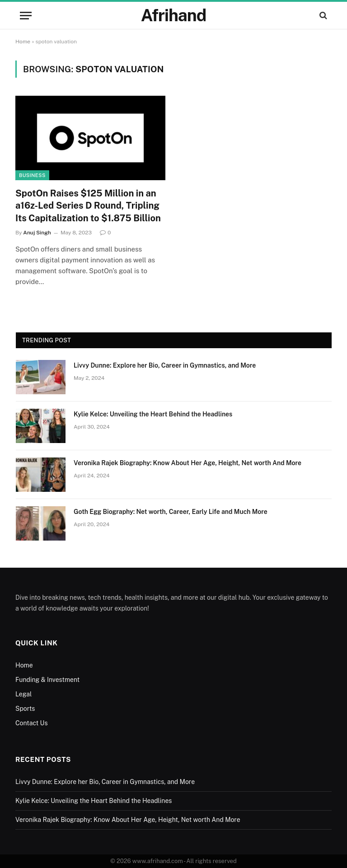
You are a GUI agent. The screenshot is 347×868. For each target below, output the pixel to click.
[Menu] (26, 16)
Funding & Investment (47, 680)
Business (32, 175)
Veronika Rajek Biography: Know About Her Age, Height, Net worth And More (188, 463)
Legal (23, 694)
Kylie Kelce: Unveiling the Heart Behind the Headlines (153, 414)
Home (23, 42)
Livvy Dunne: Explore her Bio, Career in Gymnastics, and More (165, 365)
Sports (25, 709)
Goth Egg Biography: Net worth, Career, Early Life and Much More (171, 512)
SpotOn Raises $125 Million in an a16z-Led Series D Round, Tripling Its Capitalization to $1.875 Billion (88, 205)
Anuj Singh (37, 233)
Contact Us (31, 723)
